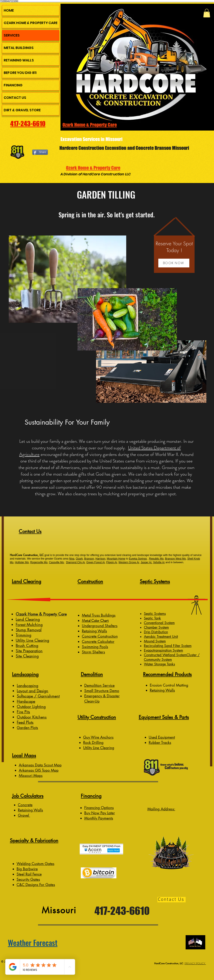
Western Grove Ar (129, 562)
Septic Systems (155, 614)
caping (32, 685)
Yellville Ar (159, 562)
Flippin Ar (112, 562)
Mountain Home (116, 559)
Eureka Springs (138, 559)
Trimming (23, 635)
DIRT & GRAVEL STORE (22, 110)
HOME (9, 10)
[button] (207, 13)
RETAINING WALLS (19, 60)
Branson (89, 559)
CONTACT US (15, 98)
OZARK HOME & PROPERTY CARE (31, 23)
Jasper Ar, (146, 562)
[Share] (40, 152)
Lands (22, 685)
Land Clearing (28, 619)
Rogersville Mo (39, 562)
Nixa (72, 559)
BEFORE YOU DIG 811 (20, 73)
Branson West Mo (175, 559)
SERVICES (12, 35)
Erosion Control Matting (170, 685)
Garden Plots (27, 728)
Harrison (100, 559)
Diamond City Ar (75, 562)
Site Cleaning (27, 656)
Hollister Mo (22, 562)
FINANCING (13, 85)
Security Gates (28, 879)
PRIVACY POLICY (195, 963)
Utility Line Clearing (32, 640)
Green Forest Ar (96, 562)
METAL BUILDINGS (19, 48)
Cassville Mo (56, 562)
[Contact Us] (172, 900)
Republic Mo (156, 559)
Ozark (79, 559)
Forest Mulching (29, 624)
